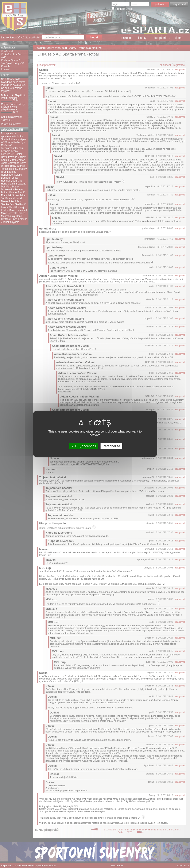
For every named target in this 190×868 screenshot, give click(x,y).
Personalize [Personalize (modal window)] (111, 446)
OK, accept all (84, 446)
